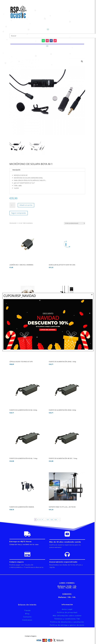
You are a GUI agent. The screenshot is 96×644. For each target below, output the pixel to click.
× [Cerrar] (92, 295)
